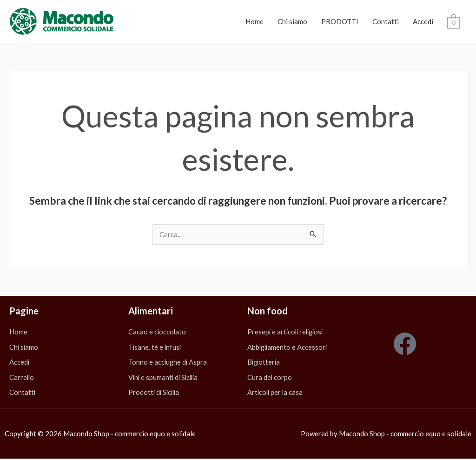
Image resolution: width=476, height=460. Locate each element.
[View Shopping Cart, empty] (453, 22)
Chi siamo (292, 21)
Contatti (386, 21)
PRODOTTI (340, 21)
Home (255, 21)
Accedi (423, 21)
